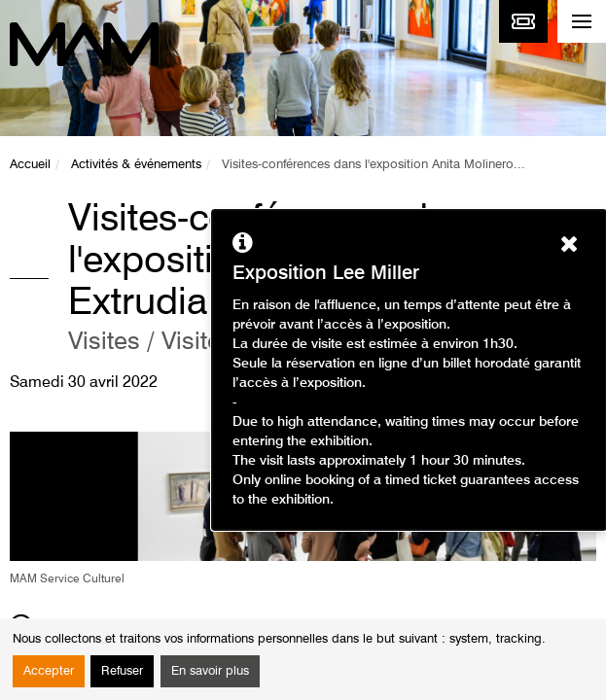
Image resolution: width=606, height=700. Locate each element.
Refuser (122, 671)
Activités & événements (136, 165)
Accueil (30, 165)
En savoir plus (210, 671)
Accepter (49, 671)
